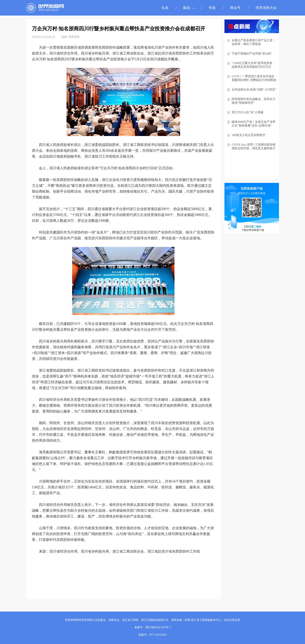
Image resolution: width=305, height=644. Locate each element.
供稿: (65, 37)
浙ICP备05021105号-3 (158, 627)
